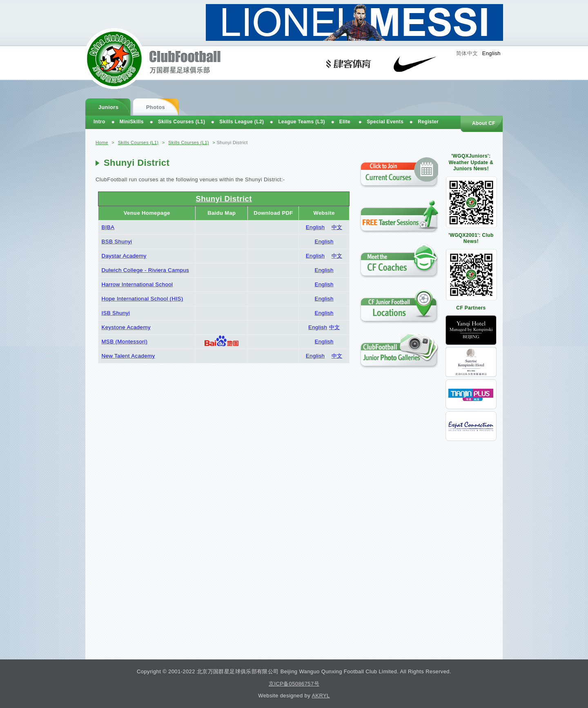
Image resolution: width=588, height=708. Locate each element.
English (491, 53)
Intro (99, 122)
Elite (345, 122)
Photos (156, 107)
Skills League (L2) (242, 122)
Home (102, 142)
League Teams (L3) (301, 122)
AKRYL (321, 696)
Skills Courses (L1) (138, 142)
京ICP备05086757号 (294, 684)
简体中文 (467, 53)
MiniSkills (132, 122)
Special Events (385, 122)
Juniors (109, 107)
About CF (484, 123)
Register (428, 122)
